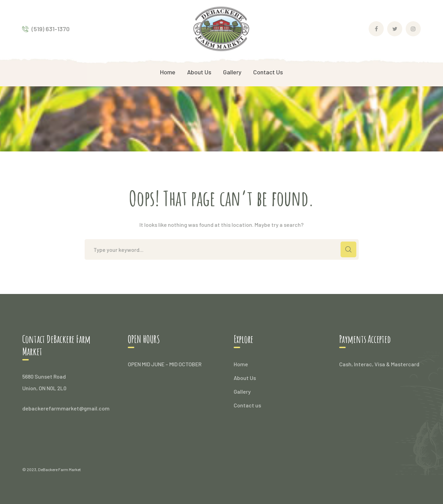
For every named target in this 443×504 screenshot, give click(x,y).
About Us (245, 378)
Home (241, 364)
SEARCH (348, 249)
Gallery (242, 391)
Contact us (247, 405)
